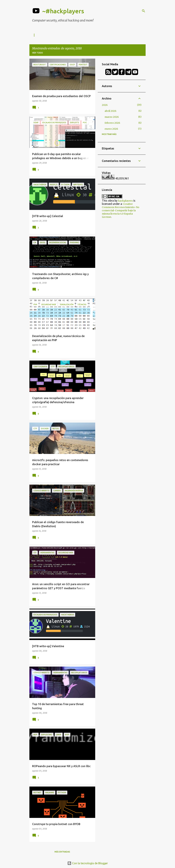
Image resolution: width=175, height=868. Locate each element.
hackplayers (125, 201)
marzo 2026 (112, 117)
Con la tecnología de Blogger (88, 863)
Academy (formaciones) (99, 35)
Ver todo (38, 53)
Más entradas (62, 852)
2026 (105, 105)
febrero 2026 (112, 123)
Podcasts (127, 35)
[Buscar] (144, 11)
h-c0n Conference (67, 35)
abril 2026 (110, 111)
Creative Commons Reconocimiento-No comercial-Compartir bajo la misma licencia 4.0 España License (121, 210)
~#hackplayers (63, 11)
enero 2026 (111, 129)
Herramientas (41, 35)
